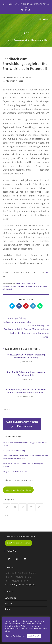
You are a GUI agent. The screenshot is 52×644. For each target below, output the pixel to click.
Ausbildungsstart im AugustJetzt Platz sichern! (22, 424)
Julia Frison (11, 77)
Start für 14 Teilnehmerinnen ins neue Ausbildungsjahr (26, 374)
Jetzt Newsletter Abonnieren (18, 490)
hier (47, 273)
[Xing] (39, 507)
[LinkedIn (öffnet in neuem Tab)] (29, 10)
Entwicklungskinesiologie (13, 286)
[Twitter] (7, 507)
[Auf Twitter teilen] (12, 306)
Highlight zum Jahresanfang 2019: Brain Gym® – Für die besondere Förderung (26, 391)
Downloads (10, 598)
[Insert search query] (26, 410)
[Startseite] (4, 40)
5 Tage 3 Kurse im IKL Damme (15, 471)
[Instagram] (23, 507)
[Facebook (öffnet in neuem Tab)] (23, 10)
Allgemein (11, 81)
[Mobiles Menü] (44, 19)
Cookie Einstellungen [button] (15, 636)
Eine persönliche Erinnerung (14, 450)
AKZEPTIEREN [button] (34, 636)
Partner (8, 603)
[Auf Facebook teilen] (19, 306)
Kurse (21, 81)
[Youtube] (7, 515)
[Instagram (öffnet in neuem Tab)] (26, 10)
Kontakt (9, 609)
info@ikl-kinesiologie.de (23, 585)
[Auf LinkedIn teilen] (33, 306)
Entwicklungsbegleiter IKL (26, 284)
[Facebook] (15, 507)
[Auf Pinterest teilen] (26, 306)
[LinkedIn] (31, 507)
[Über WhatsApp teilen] (40, 306)
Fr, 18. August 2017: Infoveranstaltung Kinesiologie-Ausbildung (26, 356)
